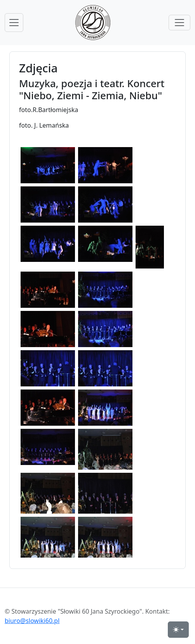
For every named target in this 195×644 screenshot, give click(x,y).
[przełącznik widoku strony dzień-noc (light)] (178, 630)
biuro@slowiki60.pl (32, 621)
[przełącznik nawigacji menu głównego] (14, 23)
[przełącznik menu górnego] (179, 23)
